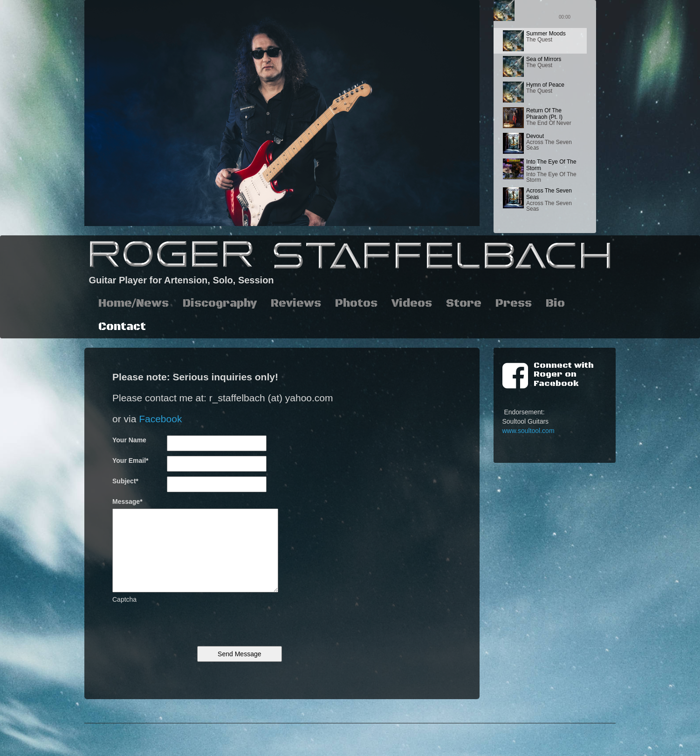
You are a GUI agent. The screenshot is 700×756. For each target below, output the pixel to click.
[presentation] (183, 622)
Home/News (134, 303)
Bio (555, 303)
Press (514, 303)
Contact (122, 327)
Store (464, 303)
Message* (127, 502)
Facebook (160, 419)
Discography (220, 303)
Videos (412, 303)
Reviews (296, 303)
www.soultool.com (528, 431)
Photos (356, 303)
